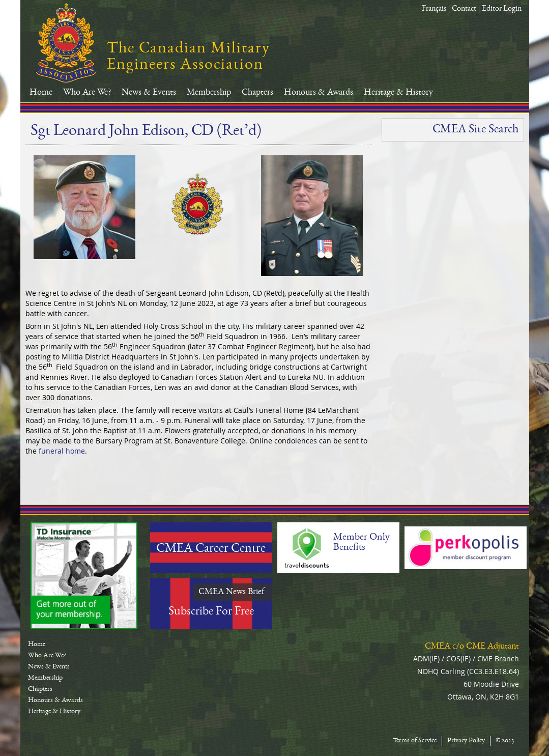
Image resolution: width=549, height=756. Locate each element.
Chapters (257, 93)
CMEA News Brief (232, 592)
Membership (209, 93)
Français (434, 9)
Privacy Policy (466, 741)
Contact (464, 9)
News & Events (149, 93)
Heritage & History (398, 93)
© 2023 (505, 741)
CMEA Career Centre (211, 549)
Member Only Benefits (362, 543)
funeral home (61, 451)
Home (41, 93)
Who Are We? (87, 93)
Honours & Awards (319, 93)
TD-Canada (84, 576)
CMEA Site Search (475, 130)
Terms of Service (415, 741)
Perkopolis (466, 548)
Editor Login (502, 9)
